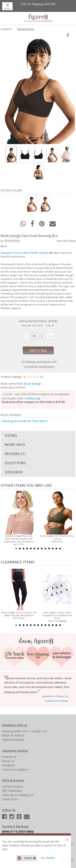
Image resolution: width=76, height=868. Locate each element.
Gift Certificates (12, 791)
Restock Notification (41, 367)
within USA (21, 731)
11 (53, 549)
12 (56, 549)
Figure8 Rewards (13, 740)
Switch (27, 858)
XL (50, 336)
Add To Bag (38, 350)
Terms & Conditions (15, 770)
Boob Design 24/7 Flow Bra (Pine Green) (57, 537)
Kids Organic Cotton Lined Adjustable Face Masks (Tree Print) (57, 615)
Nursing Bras (26, 29)
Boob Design (12, 241)
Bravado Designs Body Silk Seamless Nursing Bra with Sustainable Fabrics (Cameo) (19, 539)
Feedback (8, 765)
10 (49, 549)
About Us (8, 761)
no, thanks (48, 858)
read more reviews (56, 701)
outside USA (39, 731)
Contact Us (9, 757)
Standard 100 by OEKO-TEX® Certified (25, 253)
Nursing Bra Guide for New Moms (25, 421)
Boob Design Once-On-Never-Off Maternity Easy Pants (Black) (19, 614)
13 (60, 549)
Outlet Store (10, 799)
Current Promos (13, 786)
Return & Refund (13, 735)
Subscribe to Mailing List (18, 795)
